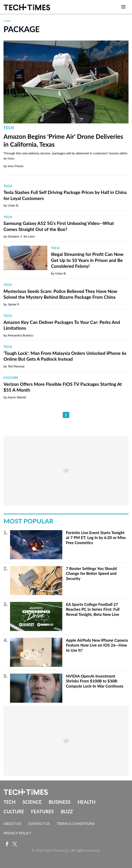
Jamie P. (14, 304)
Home (7, 21)
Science (32, 802)
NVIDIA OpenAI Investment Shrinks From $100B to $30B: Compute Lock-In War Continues (95, 681)
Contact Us (39, 824)
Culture (11, 378)
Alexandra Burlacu (20, 335)
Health (86, 802)
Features (42, 811)
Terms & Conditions (76, 824)
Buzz (67, 811)
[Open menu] (123, 7)
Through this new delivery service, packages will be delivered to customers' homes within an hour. (66, 156)
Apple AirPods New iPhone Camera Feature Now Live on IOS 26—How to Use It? (97, 645)
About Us (12, 824)
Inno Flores (16, 166)
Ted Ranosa (16, 366)
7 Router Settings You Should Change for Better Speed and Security (91, 573)
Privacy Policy (17, 833)
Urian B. (13, 205)
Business (60, 802)
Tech (9, 128)
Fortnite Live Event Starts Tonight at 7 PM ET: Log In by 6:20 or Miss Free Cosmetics (96, 538)
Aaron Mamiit (17, 397)
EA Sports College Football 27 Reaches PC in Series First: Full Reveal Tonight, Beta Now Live (93, 609)
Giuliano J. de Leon (21, 236)
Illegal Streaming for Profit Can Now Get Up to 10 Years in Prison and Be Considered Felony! (87, 260)
